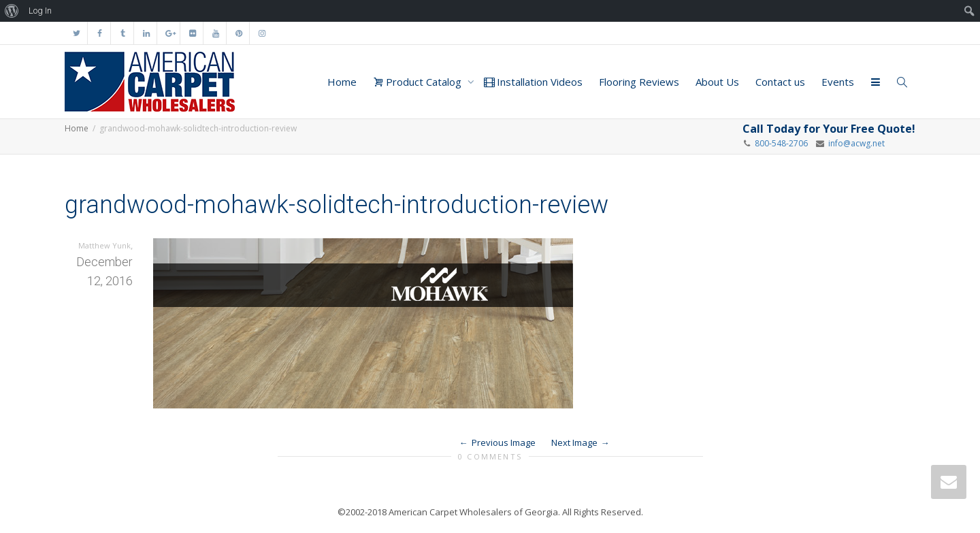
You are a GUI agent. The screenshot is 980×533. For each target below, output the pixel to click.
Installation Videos (533, 82)
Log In (40, 11)
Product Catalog (419, 82)
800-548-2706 (781, 143)
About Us (717, 82)
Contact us (780, 82)
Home (342, 82)
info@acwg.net (854, 143)
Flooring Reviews (639, 82)
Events (838, 82)
